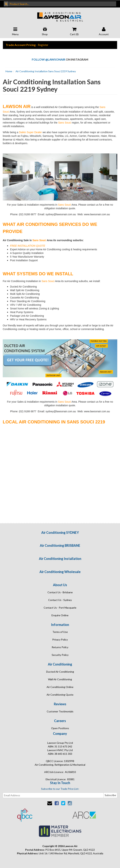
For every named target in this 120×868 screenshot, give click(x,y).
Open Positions (60, 728)
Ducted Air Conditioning (60, 672)
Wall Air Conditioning (60, 679)
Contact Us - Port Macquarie (60, 608)
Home (9, 71)
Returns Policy (60, 647)
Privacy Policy (60, 640)
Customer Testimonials (60, 711)
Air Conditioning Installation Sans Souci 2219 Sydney (46, 71)
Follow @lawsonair (48, 59)
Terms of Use (60, 632)
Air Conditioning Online (60, 687)
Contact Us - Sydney (60, 600)
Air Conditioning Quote (60, 695)
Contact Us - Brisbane (60, 592)
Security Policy (60, 655)
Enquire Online (60, 615)
